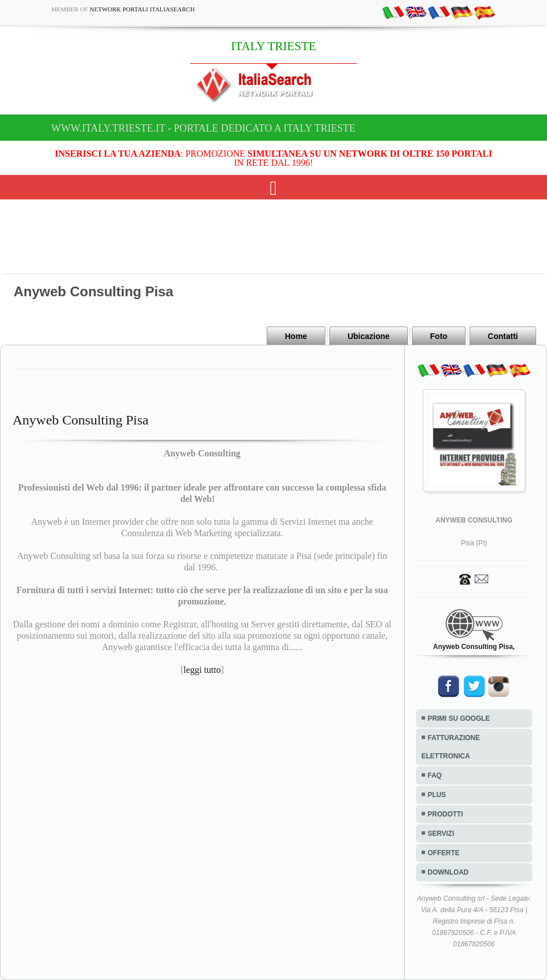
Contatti (503, 336)
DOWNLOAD (448, 872)
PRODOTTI (446, 814)
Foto (439, 336)
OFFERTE (444, 853)
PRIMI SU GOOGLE (459, 718)
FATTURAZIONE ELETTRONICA (451, 747)
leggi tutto (202, 670)
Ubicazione (369, 336)
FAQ (435, 775)
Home (296, 336)
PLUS (437, 795)
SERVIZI (441, 834)
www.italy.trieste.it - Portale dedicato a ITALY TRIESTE (203, 128)
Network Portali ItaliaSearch (142, 9)
